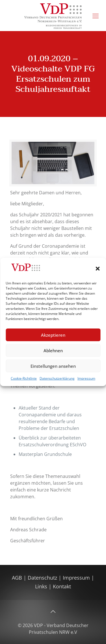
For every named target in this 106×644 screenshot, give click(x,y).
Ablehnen (53, 351)
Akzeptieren (53, 335)
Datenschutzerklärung (57, 378)
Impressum (86, 378)
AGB (18, 578)
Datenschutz (43, 578)
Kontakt (62, 586)
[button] (98, 269)
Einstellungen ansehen (53, 366)
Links (41, 586)
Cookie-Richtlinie (24, 378)
